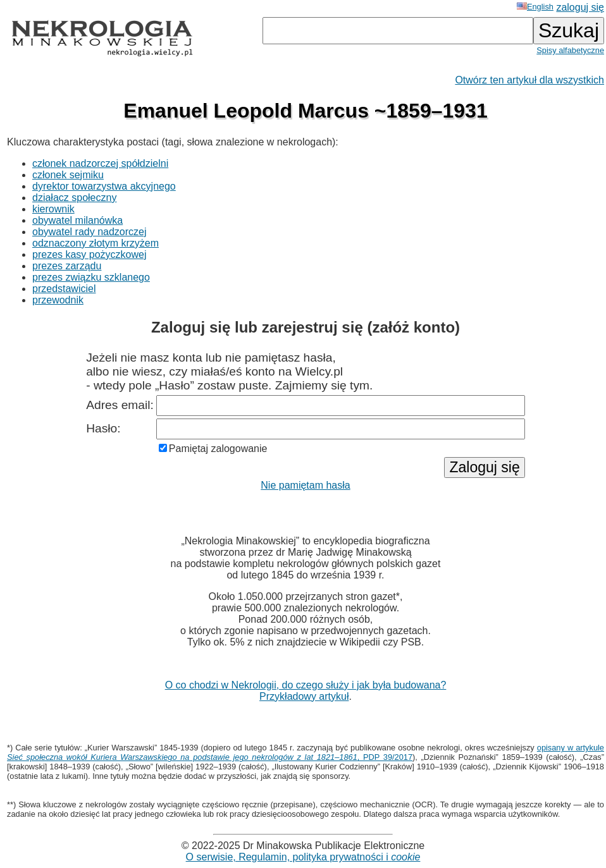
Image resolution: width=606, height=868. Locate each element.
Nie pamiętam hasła (305, 485)
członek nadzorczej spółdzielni (100, 163)
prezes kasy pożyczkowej (90, 254)
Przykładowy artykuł (304, 696)
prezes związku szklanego (91, 277)
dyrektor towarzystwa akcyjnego (104, 186)
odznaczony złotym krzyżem (96, 243)
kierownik (53, 209)
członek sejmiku (68, 175)
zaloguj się (580, 7)
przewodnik (58, 300)
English (535, 7)
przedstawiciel (64, 289)
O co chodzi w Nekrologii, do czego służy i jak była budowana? (306, 685)
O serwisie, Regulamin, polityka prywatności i (303, 857)
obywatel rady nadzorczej (90, 232)
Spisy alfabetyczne (570, 50)
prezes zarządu (67, 266)
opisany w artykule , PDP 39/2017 (306, 752)
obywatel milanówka (77, 220)
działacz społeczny (74, 198)
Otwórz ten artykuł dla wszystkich (529, 80)
